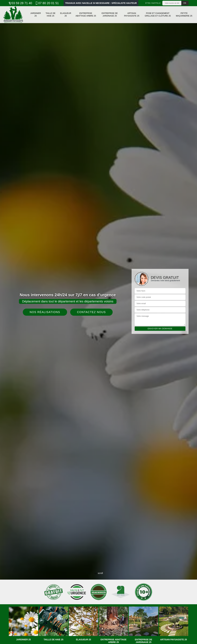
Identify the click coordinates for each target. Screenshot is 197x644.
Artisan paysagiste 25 (132, 14)
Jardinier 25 (36, 14)
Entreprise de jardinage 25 (110, 14)
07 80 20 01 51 (47, 3)
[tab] (98, 322)
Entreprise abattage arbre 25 (86, 14)
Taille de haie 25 (50, 14)
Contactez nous (91, 312)
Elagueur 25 (66, 14)
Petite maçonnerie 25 (184, 14)
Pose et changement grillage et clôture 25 (158, 14)
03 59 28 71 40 (20, 3)
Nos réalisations (45, 312)
